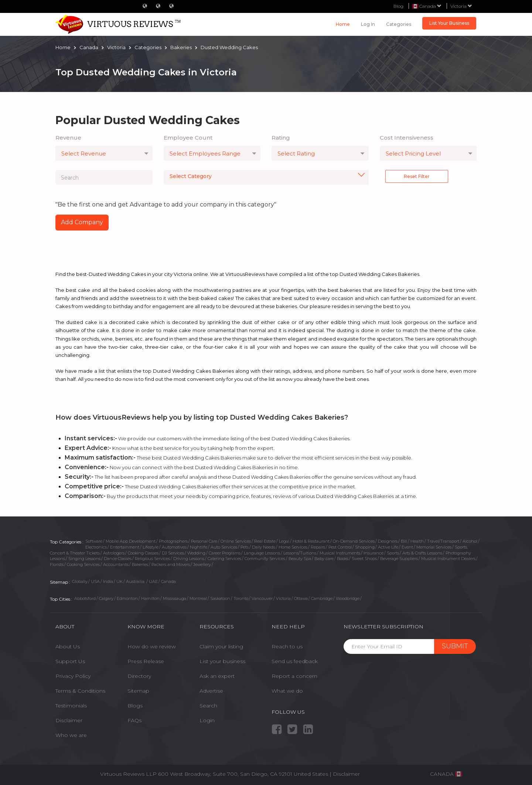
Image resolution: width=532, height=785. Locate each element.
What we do (287, 691)
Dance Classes (118, 559)
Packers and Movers (171, 564)
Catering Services (224, 559)
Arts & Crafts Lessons (422, 553)
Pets (245, 547)
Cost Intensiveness (407, 138)
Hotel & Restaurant (311, 541)
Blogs (135, 706)
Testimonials (71, 706)
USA (95, 581)
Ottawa (301, 598)
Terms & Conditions (80, 691)
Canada (168, 581)
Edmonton (127, 598)
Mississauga (175, 598)
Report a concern (294, 676)
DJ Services (173, 553)
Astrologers (114, 553)
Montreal (198, 598)
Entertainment (125, 547)
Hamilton (150, 598)
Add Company (82, 222)
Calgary (106, 598)
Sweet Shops (364, 559)
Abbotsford (85, 598)
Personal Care (204, 541)
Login (207, 720)
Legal (284, 541)
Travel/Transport (443, 541)
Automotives (174, 547)
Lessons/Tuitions (300, 553)
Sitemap (138, 691)
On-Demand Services (354, 541)
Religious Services (152, 559)
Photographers (173, 541)
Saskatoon (220, 598)
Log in (368, 24)
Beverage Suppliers (399, 559)
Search (208, 706)
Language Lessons (262, 553)
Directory (139, 676)
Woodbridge (348, 598)
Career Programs (225, 553)
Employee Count (188, 138)
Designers (388, 541)
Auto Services (224, 547)
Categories (399, 24)
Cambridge (322, 598)
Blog (398, 6)
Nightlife (199, 547)
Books (343, 559)
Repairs (318, 547)
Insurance (374, 553)
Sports (393, 553)
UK (120, 581)
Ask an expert (217, 676)
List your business (222, 661)
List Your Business (449, 23)
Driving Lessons (189, 559)
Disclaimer (69, 720)
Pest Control (340, 547)
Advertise (211, 691)
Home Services (293, 547)
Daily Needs (264, 547)
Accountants (116, 564)
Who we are (71, 735)
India (108, 581)
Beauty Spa (300, 559)
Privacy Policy (73, 676)
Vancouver (262, 598)
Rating (281, 138)
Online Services (236, 541)
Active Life (388, 547)
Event (407, 547)
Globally (80, 581)
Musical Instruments (340, 553)
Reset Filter (417, 176)
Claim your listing (221, 646)
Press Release (146, 661)
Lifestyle (151, 547)
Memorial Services (434, 547)
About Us (68, 646)
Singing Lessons (84, 559)
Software (94, 541)
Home (343, 24)
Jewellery (202, 564)
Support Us (70, 661)
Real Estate (265, 541)
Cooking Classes (143, 553)
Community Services (265, 559)
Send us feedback (295, 661)
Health (417, 541)
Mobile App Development (131, 541)
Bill (404, 541)
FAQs (134, 720)
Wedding (196, 553)
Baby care (324, 559)
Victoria (461, 6)
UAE (153, 581)
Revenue (68, 138)
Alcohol (470, 541)
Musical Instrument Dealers (448, 559)
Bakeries (140, 564)
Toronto (241, 598)
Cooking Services (83, 564)
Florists (57, 564)
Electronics (96, 547)
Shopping (365, 547)
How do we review (152, 646)
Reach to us (287, 646)
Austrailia (136, 581)
